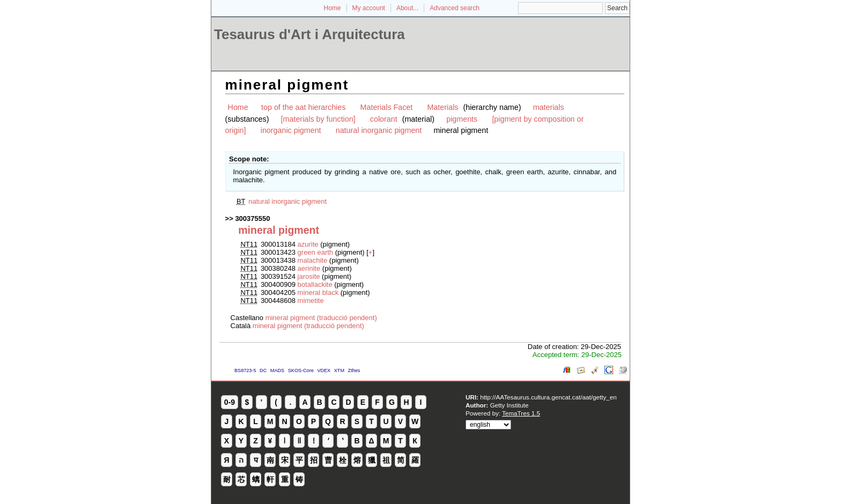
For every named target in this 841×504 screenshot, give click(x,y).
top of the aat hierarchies (303, 107)
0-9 (230, 402)
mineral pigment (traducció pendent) (321, 318)
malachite (313, 260)
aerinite (309, 268)
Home (333, 8)
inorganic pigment (291, 130)
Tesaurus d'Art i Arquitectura (309, 34)
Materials (442, 107)
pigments (462, 119)
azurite (308, 244)
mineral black (318, 292)
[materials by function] (318, 119)
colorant (384, 119)
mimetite (311, 301)
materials (549, 107)
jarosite (309, 276)
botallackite (315, 284)
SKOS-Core (301, 370)
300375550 (252, 218)
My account (369, 8)
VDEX (324, 370)
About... (407, 8)
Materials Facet (387, 107)
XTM (339, 370)
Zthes (354, 370)
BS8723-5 (245, 370)
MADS (277, 370)
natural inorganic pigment (379, 130)
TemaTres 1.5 (521, 413)
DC (263, 370)
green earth (316, 252)
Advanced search (455, 8)
